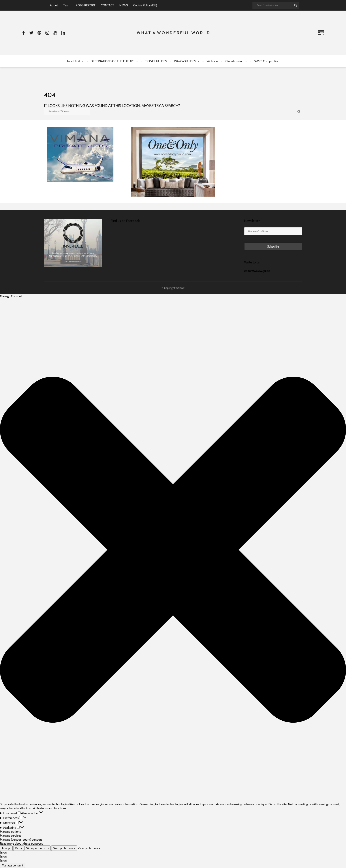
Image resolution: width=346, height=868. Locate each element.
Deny (19, 848)
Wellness (212, 61)
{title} (3, 853)
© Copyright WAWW (173, 288)
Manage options (10, 832)
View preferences (38, 848)
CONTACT (107, 5)
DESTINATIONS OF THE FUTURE (113, 61)
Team (67, 5)
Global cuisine (234, 61)
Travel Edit (73, 61)
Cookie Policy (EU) (145, 5)
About (54, 5)
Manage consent (12, 865)
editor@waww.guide (257, 271)
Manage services (11, 836)
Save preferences (64, 848)
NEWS (124, 5)
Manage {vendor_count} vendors (21, 840)
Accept (6, 848)
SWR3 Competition (267, 61)
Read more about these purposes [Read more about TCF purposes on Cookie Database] (21, 844)
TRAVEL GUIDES (156, 61)
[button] (173, 550)
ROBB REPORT (86, 5)
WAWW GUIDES (185, 61)
